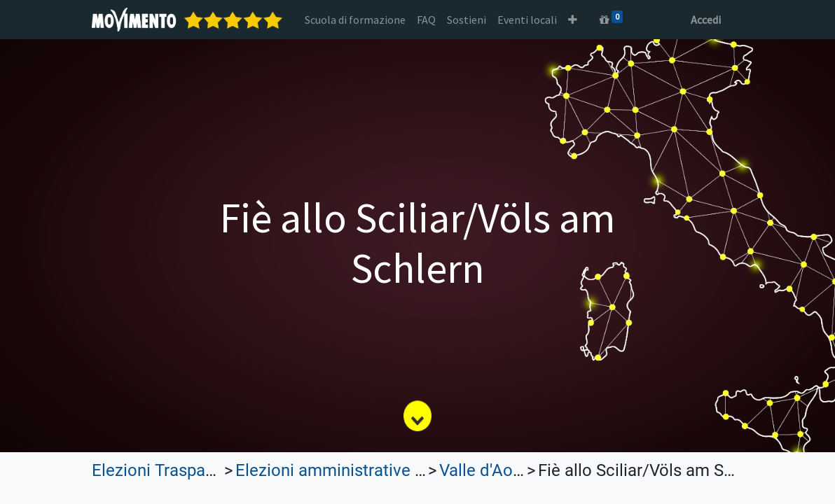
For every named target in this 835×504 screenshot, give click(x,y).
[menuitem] (355, 20)
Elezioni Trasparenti (165, 470)
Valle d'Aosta (488, 470)
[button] (573, 20)
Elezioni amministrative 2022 (343, 470)
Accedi (706, 20)
